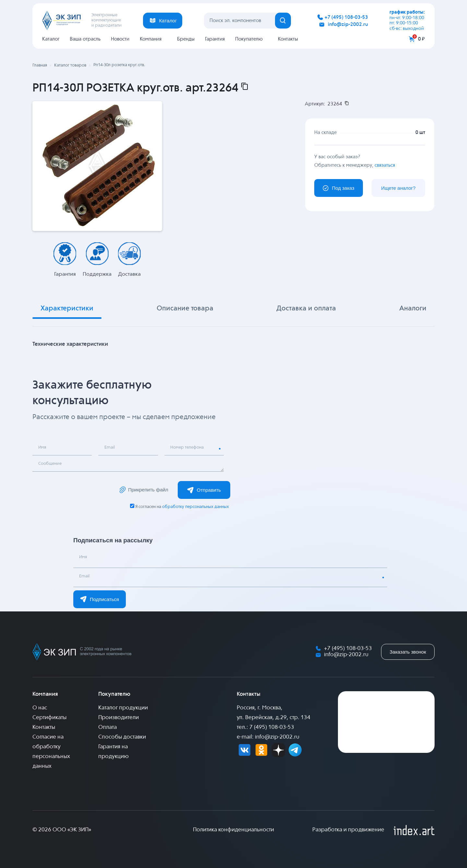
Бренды (186, 39)
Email (111, 449)
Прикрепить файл (143, 490)
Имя (44, 449)
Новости (120, 39)
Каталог (51, 39)
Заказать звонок (408, 652)
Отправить (204, 490)
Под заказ (338, 188)
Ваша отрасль (85, 39)
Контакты (288, 39)
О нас (40, 708)
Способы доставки (122, 737)
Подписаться (100, 599)
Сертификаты (49, 718)
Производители (119, 718)
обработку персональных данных (195, 507)
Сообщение (53, 465)
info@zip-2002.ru (348, 24)
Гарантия (215, 39)
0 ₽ (421, 39)
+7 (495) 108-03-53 (346, 17)
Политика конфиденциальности (233, 830)
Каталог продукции (123, 708)
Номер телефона (191, 449)
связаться (385, 165)
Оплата (108, 727)
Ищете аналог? (398, 188)
